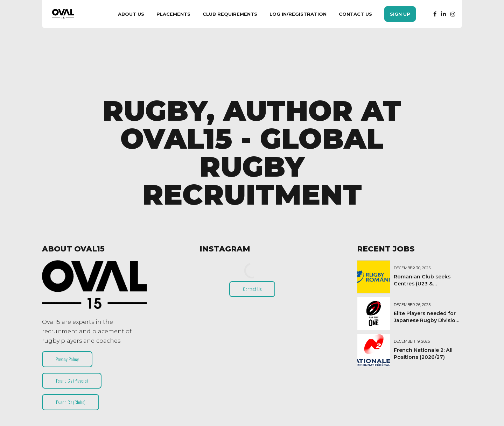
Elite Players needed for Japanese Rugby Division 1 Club (426, 320)
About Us (131, 14)
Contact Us (355, 14)
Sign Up (400, 14)
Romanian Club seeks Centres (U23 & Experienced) (422, 284)
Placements (173, 14)
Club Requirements (230, 14)
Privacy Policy (67, 359)
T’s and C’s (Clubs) (71, 402)
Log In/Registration (298, 14)
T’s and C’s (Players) (72, 381)
